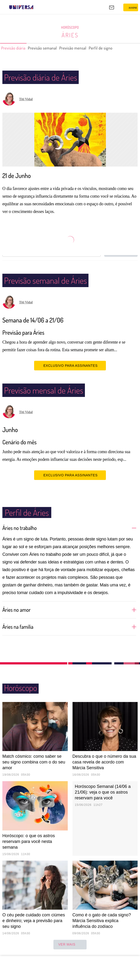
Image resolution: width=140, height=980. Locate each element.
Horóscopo (70, 28)
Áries (70, 35)
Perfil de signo (118, 48)
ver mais (70, 945)
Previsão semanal (50, 48)
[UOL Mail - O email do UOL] (112, 7)
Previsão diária (16, 48)
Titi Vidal (26, 99)
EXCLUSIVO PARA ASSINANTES (70, 365)
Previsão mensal (86, 48)
